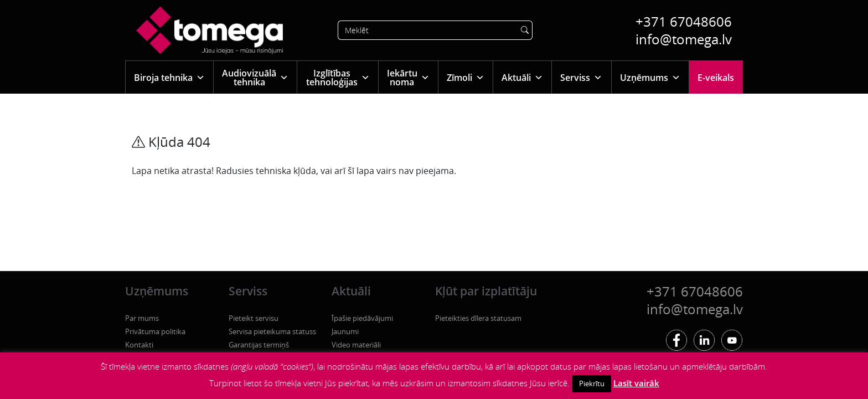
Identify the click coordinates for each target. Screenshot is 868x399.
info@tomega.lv (684, 39)
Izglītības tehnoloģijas (338, 78)
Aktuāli (522, 77)
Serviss (581, 77)
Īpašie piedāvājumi (362, 318)
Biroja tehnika (169, 77)
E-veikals (716, 78)
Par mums (142, 318)
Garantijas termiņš (259, 345)
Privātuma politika (155, 331)
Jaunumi (345, 331)
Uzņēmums (650, 77)
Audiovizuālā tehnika (255, 78)
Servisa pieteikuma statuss (272, 331)
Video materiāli (356, 345)
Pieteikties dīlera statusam (478, 318)
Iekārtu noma (408, 78)
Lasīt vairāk (636, 383)
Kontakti (139, 345)
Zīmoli (466, 77)
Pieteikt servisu (254, 318)
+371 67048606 (684, 21)
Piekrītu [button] (592, 383)
